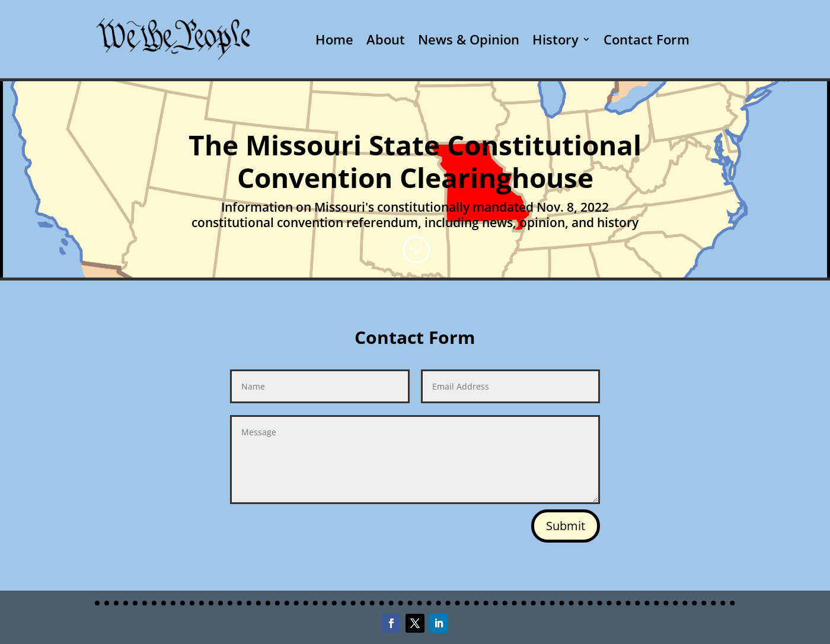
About (386, 39)
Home (334, 39)
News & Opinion (469, 39)
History (556, 39)
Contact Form (647, 39)
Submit (566, 526)
